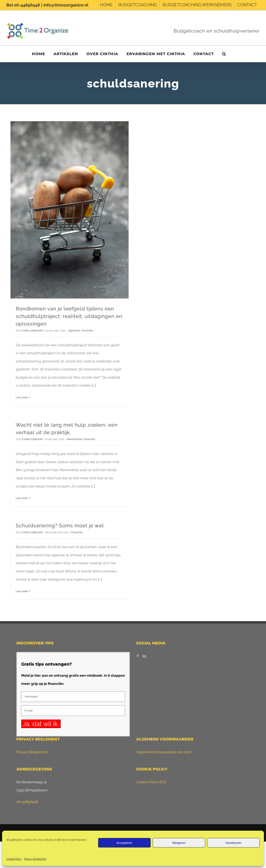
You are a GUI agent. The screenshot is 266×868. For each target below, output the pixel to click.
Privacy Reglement (35, 859)
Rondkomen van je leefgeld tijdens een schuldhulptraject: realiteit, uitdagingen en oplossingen (69, 316)
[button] (224, 54)
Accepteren (124, 843)
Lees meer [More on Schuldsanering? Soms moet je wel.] (22, 591)
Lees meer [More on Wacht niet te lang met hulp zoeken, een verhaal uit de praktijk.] (22, 498)
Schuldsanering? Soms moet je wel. (60, 526)
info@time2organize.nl (66, 5)
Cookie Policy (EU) (151, 782)
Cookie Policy (14, 859)
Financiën (87, 331)
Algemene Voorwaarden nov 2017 (164, 752)
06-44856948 (27, 802)
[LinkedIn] (144, 656)
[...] (94, 385)
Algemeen (74, 331)
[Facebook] (138, 656)
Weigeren (179, 843)
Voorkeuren (234, 843)
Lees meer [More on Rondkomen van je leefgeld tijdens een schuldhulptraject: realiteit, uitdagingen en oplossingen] (22, 398)
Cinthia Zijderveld (32, 331)
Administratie (74, 439)
